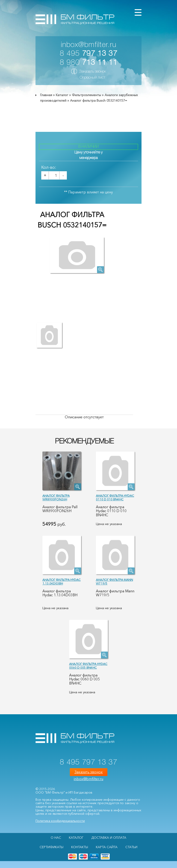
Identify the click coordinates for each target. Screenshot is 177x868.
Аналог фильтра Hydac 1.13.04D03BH (62, 582)
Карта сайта (107, 847)
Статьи (131, 847)
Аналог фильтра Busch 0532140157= (99, 100)
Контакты (80, 847)
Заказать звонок (93, 72)
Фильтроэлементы (86, 95)
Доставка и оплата (109, 838)
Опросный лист (93, 78)
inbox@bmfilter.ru (89, 45)
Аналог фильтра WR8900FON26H (56, 497)
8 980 (89, 63)
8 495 (89, 54)
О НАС (56, 838)
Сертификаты (52, 847)
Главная (46, 95)
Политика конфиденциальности (60, 821)
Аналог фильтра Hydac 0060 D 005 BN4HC (88, 666)
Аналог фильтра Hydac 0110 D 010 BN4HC (115, 497)
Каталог (62, 95)
